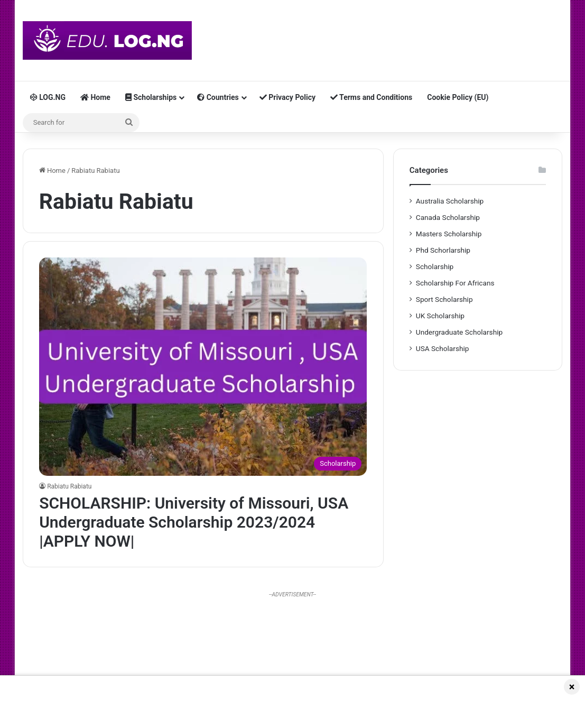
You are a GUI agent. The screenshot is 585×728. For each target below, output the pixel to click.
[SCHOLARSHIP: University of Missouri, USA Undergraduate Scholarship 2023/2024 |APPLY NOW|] (203, 366)
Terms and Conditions (371, 97)
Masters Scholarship (449, 234)
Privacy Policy (287, 97)
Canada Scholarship (448, 217)
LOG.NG (48, 97)
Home (95, 97)
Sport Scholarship (444, 299)
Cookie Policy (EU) (458, 97)
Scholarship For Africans (455, 283)
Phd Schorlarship (443, 250)
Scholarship (435, 266)
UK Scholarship (440, 316)
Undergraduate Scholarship (459, 332)
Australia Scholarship (450, 201)
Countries (218, 97)
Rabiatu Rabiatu (69, 486)
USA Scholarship (443, 348)
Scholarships (151, 97)
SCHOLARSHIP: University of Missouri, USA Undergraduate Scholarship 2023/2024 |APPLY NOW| (194, 522)
